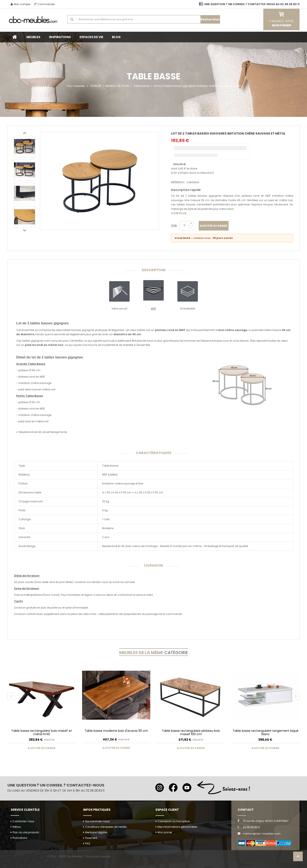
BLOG (116, 37)
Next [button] (25, 230)
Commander (44, 4)
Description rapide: (186, 190)
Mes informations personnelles (177, 827)
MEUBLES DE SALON (117, 86)
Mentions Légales (96, 832)
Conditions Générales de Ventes (106, 827)
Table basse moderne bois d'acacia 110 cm (116, 731)
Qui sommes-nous (97, 821)
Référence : (178, 182)
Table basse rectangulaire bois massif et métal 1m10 (42, 732)
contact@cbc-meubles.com (262, 834)
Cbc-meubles (76, 86)
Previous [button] (25, 133)
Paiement (91, 838)
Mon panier (165, 832)
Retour (17, 827)
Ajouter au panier (214, 226)
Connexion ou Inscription (174, 821)
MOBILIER (96, 86)
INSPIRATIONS (60, 37)
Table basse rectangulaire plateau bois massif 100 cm (191, 732)
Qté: (174, 226)
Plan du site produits (26, 832)
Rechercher (210, 19)
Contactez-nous (23, 821)
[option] (25, 147)
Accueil (15, 37)
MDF (153, 309)
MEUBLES (33, 37)
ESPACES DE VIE (91, 37)
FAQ (88, 843)
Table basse (141, 86)
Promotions (20, 838)
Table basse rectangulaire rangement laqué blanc (266, 732)
